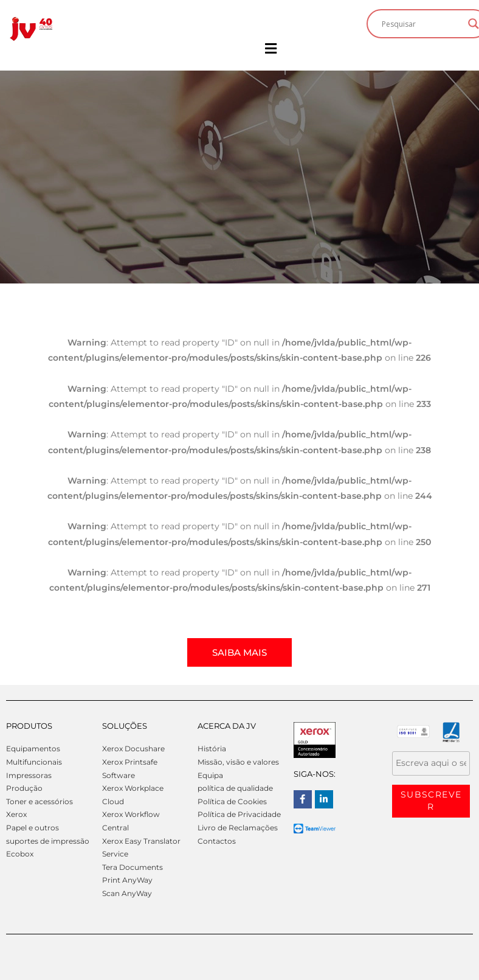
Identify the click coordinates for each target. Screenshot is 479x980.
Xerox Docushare (133, 749)
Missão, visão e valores (238, 762)
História (212, 749)
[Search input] (422, 24)
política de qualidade (235, 788)
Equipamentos (33, 749)
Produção (24, 788)
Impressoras (29, 775)
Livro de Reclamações (238, 828)
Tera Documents (133, 867)
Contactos (217, 841)
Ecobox (20, 854)
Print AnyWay (127, 880)
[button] (271, 48)
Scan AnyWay (127, 893)
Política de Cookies (232, 801)
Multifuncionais (34, 762)
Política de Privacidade (239, 814)
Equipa (210, 775)
